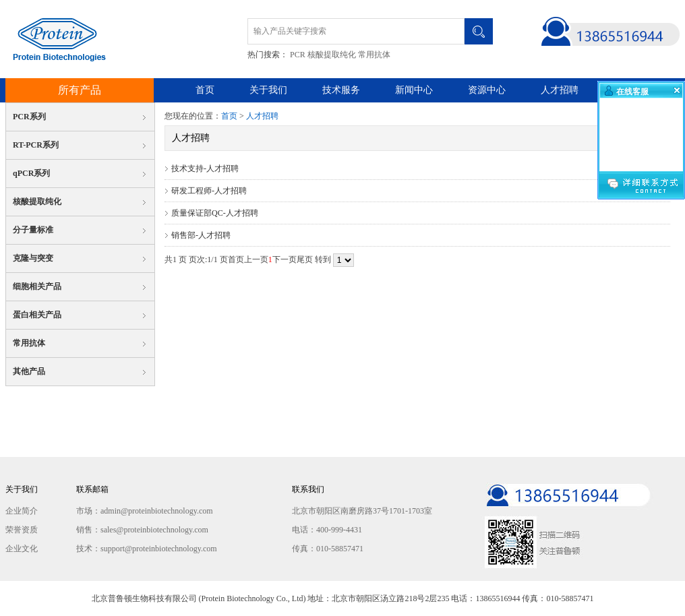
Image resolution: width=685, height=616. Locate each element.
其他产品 (29, 371)
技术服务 (341, 90)
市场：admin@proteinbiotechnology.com (145, 511)
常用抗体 (374, 55)
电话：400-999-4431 (327, 530)
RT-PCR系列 (36, 145)
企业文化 (22, 549)
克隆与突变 (33, 258)
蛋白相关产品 (37, 315)
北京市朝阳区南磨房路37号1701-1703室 (362, 511)
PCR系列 (29, 117)
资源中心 (487, 90)
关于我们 (268, 90)
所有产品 (80, 90)
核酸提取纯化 (332, 55)
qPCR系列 (31, 173)
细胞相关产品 (37, 286)
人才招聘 (560, 90)
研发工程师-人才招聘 (209, 191)
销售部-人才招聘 (201, 235)
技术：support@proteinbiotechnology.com (147, 549)
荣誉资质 (22, 530)
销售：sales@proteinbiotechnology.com (142, 530)
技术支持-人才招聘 (205, 168)
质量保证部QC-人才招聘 (215, 213)
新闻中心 (414, 90)
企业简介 (22, 511)
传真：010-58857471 (328, 549)
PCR (298, 55)
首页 (205, 90)
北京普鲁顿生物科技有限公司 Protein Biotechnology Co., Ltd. (56, 39)
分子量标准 (33, 230)
